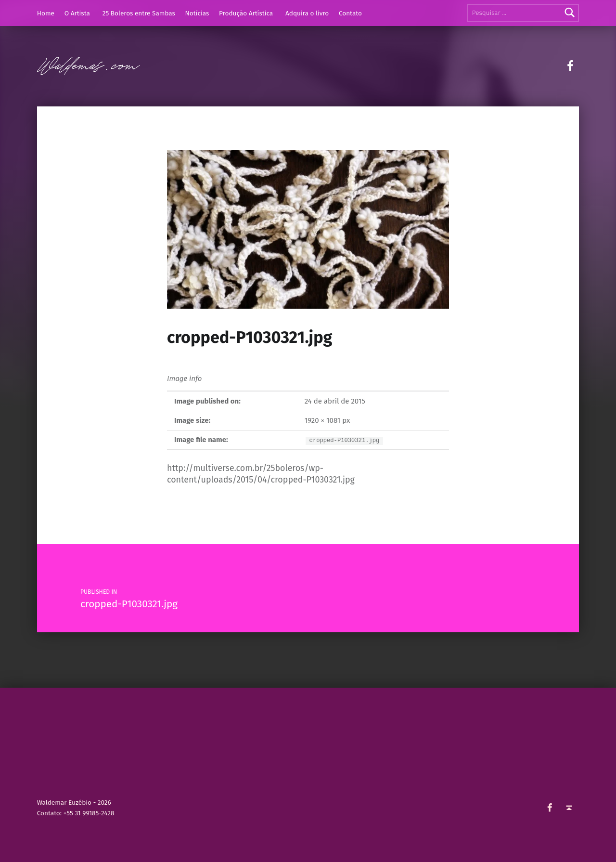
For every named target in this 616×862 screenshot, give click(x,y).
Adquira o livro (307, 13)
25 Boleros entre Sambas (139, 13)
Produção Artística (246, 13)
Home (46, 13)
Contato (350, 13)
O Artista (77, 13)
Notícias (197, 13)
